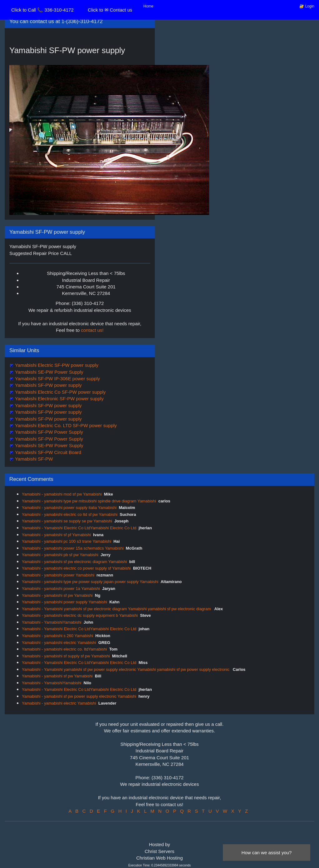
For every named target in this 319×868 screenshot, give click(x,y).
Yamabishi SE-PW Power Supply (49, 372)
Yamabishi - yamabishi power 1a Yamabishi (61, 589)
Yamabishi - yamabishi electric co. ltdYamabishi (64, 649)
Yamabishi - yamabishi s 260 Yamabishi (57, 636)
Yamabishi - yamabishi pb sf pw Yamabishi (60, 555)
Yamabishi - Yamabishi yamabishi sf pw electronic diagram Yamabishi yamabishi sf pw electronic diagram (117, 609)
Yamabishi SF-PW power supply (48, 385)
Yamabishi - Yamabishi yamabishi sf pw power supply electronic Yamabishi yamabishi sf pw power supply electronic (126, 669)
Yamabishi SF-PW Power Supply (48, 432)
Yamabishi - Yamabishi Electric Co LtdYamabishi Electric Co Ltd (79, 528)
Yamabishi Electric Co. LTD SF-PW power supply (65, 425)
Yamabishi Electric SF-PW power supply (56, 365)
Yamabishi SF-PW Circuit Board (47, 452)
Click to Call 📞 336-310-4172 (42, 10)
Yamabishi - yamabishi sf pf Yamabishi (56, 535)
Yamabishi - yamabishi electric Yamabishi (59, 643)
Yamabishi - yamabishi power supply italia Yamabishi (69, 508)
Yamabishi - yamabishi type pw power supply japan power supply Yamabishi (90, 582)
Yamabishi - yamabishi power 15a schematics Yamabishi (73, 548)
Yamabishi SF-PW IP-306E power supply (57, 379)
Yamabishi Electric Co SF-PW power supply (60, 392)
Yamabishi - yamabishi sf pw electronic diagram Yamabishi (74, 562)
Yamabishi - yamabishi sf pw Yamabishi (57, 595)
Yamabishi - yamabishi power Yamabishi (58, 575)
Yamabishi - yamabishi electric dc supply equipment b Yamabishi (80, 615)
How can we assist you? (267, 853)
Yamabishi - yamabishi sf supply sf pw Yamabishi (66, 656)
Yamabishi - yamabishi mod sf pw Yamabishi (62, 494)
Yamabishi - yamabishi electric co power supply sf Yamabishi (76, 568)
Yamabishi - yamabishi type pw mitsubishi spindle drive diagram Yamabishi (89, 501)
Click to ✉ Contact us (110, 10)
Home (149, 6)
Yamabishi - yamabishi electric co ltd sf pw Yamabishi (70, 514)
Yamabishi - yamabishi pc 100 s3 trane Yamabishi (66, 541)
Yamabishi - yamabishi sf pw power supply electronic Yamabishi (79, 696)
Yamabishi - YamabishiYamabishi (52, 622)
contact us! (92, 330)
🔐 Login (307, 6)
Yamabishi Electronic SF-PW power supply (59, 399)
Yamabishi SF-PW (33, 459)
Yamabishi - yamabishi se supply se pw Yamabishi (67, 521)
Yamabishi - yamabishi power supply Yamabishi (64, 602)
